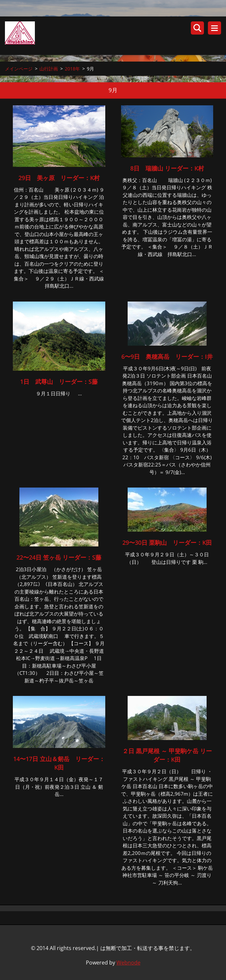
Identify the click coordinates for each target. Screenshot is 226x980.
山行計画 (49, 69)
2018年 (72, 69)
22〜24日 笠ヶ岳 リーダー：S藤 (59, 558)
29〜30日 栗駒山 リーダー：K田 (167, 543)
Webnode (128, 963)
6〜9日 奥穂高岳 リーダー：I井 (170, 357)
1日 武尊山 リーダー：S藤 (59, 382)
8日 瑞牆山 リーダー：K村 (167, 168)
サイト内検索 (197, 28)
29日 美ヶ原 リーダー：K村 (59, 178)
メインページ (19, 69)
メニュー (214, 28)
